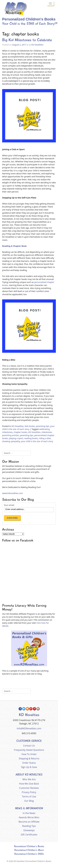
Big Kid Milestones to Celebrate (27, 40)
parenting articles (11, 435)
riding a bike (45, 438)
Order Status (29, 763)
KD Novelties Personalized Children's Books (32, 861)
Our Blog (29, 801)
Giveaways (29, 830)
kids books (30, 426)
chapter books (20, 432)
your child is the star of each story (37, 441)
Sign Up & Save (29, 767)
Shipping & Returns (29, 758)
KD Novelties (37, 45)
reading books (31, 438)
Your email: (9, 505)
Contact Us (29, 746)
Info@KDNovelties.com (29, 728)
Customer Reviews (29, 788)
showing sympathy (11, 441)
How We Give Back (29, 784)
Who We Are (29, 779)
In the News (29, 813)
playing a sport (16, 438)
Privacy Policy (29, 792)
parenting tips (43, 426)
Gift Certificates (29, 835)
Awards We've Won (29, 817)
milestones (47, 432)
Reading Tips (29, 826)
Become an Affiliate (29, 822)
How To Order (29, 754)
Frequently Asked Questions (29, 750)
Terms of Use (29, 797)
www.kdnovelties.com (13, 493)
